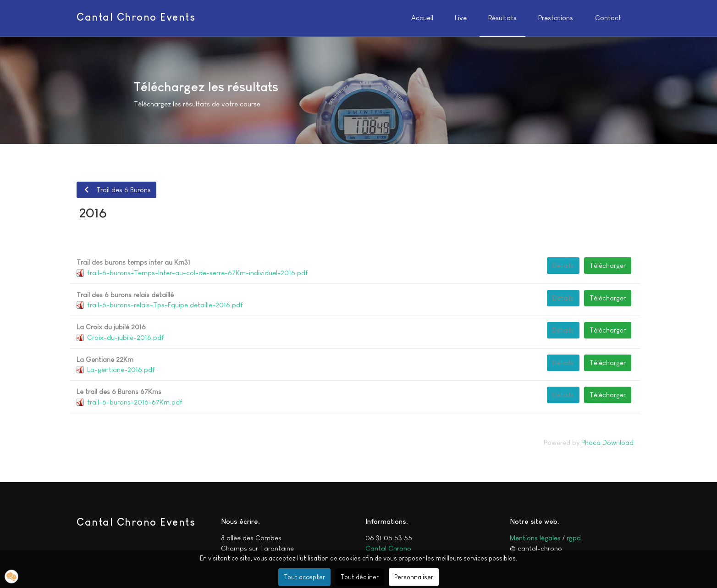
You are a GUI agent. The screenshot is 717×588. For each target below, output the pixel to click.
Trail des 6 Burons (116, 190)
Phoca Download (607, 442)
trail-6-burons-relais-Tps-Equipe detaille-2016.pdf (165, 305)
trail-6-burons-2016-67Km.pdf (135, 402)
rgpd (574, 538)
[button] (11, 577)
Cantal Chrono (388, 548)
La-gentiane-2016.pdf (121, 369)
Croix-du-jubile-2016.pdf (125, 337)
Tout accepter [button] (304, 577)
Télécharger (608, 265)
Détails (563, 265)
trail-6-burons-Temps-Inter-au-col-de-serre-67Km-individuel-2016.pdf (197, 273)
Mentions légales (535, 538)
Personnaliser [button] (414, 577)
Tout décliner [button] (360, 577)
